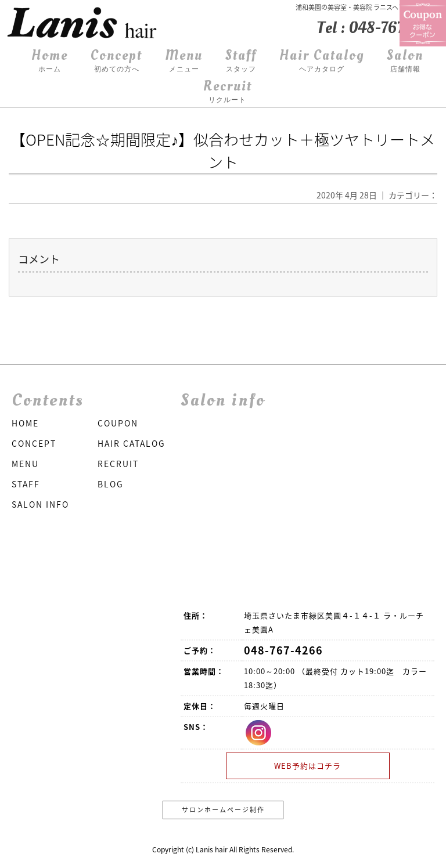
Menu (184, 61)
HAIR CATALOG (132, 443)
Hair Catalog (322, 61)
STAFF (26, 484)
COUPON (118, 423)
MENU (25, 464)
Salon (405, 61)
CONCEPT (34, 443)
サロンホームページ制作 (223, 810)
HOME (25, 423)
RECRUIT (118, 464)
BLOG (111, 484)
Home (50, 61)
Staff (241, 61)
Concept (116, 61)
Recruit (228, 92)
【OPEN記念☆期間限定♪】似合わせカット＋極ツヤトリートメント (223, 151)
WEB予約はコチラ (307, 766)
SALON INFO (40, 504)
